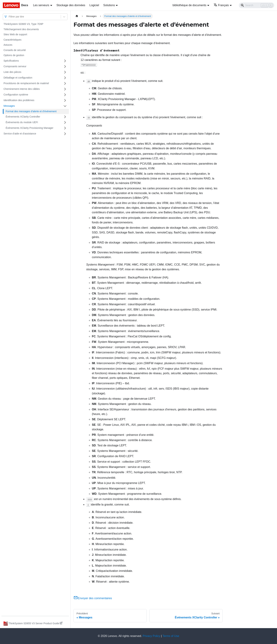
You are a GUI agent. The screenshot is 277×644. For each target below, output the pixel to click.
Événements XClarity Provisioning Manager (30, 128)
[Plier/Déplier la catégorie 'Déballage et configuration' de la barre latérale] (65, 78)
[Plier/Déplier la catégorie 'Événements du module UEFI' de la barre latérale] (65, 122)
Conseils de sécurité (15, 50)
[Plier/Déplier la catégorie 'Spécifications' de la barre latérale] (65, 61)
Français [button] (221, 5)
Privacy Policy (152, 636)
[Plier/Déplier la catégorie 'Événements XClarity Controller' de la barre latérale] (65, 117)
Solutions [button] (109, 5)
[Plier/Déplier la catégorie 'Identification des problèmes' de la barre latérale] (65, 100)
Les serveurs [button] (41, 5)
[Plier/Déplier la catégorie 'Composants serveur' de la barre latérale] (65, 67)
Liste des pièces (12, 72)
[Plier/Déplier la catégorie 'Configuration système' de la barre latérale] (65, 95)
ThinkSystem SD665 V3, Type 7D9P (23, 24)
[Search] (257, 5)
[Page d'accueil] (77, 16)
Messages (9, 106)
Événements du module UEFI (22, 122)
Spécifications (11, 61)
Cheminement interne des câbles (22, 89)
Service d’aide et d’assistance (20, 134)
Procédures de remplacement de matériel (26, 83)
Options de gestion (14, 55)
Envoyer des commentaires (93, 598)
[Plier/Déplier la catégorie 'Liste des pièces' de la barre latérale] (65, 72)
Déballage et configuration (18, 78)
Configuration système (16, 95)
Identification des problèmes (19, 100)
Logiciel (94, 5)
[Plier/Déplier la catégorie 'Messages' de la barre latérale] (65, 106)
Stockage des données (71, 5)
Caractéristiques (12, 40)
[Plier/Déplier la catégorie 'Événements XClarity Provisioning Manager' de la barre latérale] (65, 128)
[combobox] (9, 17)
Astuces (8, 45)
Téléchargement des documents (21, 29)
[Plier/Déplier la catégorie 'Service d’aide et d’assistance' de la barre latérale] (65, 134)
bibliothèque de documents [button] (189, 5)
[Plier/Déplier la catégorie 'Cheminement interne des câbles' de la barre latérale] (65, 89)
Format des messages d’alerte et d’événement (31, 111)
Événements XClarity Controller (23, 117)
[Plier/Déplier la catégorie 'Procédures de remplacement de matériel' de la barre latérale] (65, 83)
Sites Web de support (15, 34)
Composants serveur (15, 66)
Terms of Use (171, 636)
